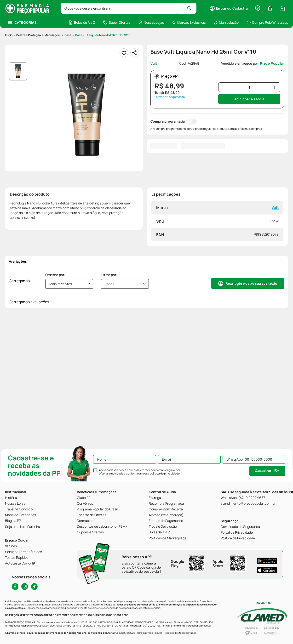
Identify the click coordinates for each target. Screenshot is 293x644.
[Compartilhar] (135, 53)
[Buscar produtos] (192, 8)
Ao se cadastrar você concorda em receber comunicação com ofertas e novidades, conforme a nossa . (140, 472)
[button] (229, 8)
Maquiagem (53, 35)
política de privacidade (165, 473)
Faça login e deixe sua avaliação (251, 283)
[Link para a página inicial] (9, 35)
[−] (224, 87)
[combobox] (129, 8)
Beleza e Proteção (29, 35)
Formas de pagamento (170, 97)
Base (68, 35)
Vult (275, 208)
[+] (274, 87)
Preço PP (166, 76)
